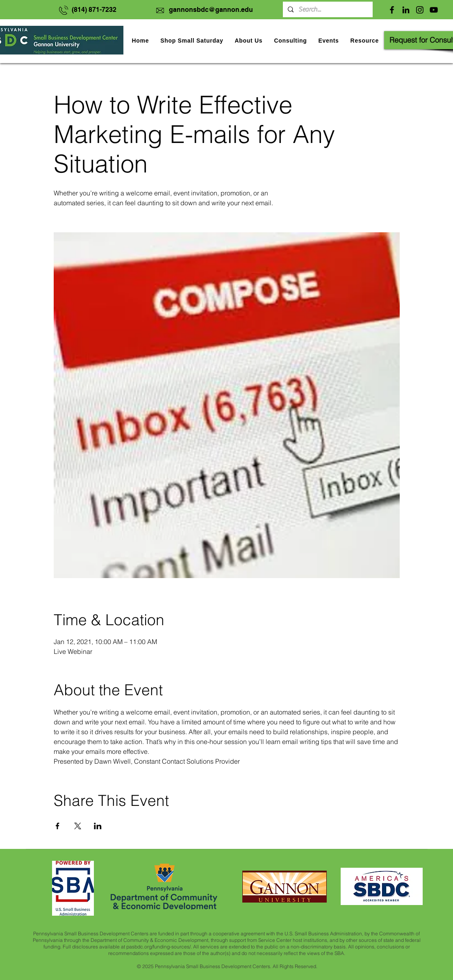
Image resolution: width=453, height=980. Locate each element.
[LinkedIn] (406, 10)
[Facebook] (392, 10)
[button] (328, 41)
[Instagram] (420, 10)
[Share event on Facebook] (58, 826)
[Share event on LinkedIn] (98, 826)
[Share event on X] (78, 826)
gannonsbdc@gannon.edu (211, 10)
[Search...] (327, 9)
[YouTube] (434, 10)
